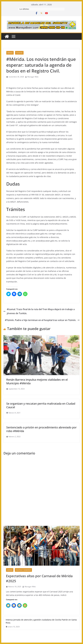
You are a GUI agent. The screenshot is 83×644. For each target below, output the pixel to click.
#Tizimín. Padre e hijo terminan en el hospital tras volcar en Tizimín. (42, 320)
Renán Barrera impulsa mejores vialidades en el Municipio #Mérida (37, 381)
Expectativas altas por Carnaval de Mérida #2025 (39, 578)
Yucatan (19, 53)
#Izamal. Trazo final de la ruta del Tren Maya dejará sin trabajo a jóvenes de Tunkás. (39, 311)
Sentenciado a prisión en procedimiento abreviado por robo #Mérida (41, 429)
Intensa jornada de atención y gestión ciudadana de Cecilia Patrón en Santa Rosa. (41, 621)
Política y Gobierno (23, 570)
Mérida (10, 53)
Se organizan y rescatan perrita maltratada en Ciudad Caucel (41, 405)
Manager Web (33, 77)
